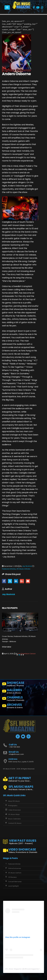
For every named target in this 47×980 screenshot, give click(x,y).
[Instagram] (42, 7)
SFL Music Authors (13, 873)
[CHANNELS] (23, 699)
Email (28, 581)
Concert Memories (13, 882)
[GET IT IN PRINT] (23, 779)
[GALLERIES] (23, 692)
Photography (11, 806)
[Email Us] (23, 753)
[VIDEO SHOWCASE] (23, 849)
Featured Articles (9, 569)
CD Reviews (11, 877)
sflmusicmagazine (31, 969)
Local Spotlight (12, 886)
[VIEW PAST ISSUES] (23, 841)
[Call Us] (23, 744)
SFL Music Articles (23, 569)
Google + (22, 581)
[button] (17, 655)
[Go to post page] (20, 622)
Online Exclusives (13, 868)
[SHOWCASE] (23, 684)
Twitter (10, 581)
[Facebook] (34, 7)
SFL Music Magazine (13, 969)
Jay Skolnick (27, 566)
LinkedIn (16, 581)
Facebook (4, 581)
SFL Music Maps (12, 814)
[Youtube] (38, 7)
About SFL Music (12, 801)
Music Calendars (13, 819)
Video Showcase (13, 810)
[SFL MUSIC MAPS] (23, 787)
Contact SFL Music (13, 823)
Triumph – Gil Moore (9, 642)
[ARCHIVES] (23, 706)
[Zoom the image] (21, 3)
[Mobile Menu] (7, 7)
